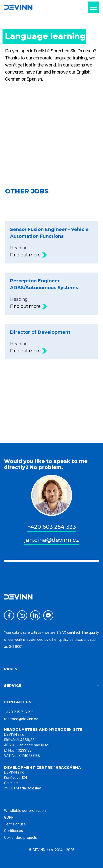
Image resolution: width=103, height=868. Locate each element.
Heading (51, 242)
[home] (18, 7)
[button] (93, 7)
